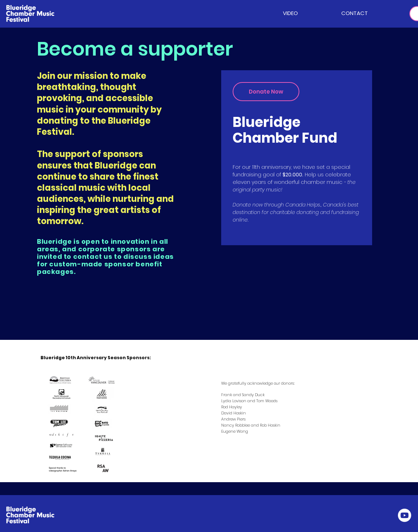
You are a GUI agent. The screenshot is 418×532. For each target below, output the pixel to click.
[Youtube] (405, 515)
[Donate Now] (266, 92)
